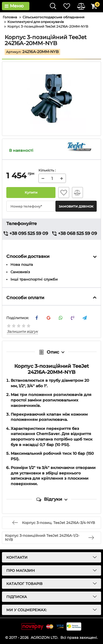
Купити (31, 193)
